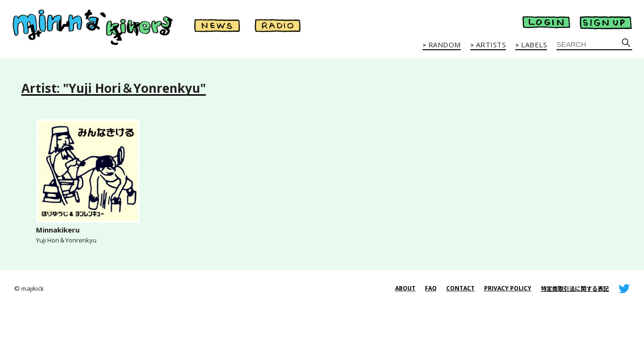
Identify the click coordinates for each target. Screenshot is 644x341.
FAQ (431, 288)
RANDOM (445, 45)
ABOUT (405, 288)
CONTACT (460, 288)
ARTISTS (491, 45)
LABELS (534, 45)
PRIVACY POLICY (508, 288)
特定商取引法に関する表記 (575, 289)
